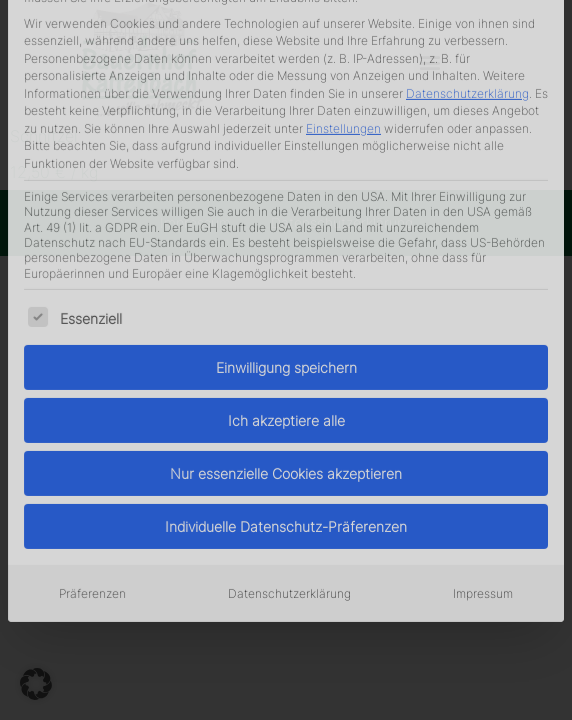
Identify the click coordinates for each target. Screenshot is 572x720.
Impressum (483, 417)
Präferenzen (92, 417)
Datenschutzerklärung (289, 417)
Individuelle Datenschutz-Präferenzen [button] (286, 350)
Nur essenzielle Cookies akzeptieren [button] (286, 297)
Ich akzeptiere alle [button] (286, 244)
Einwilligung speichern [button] (286, 191)
